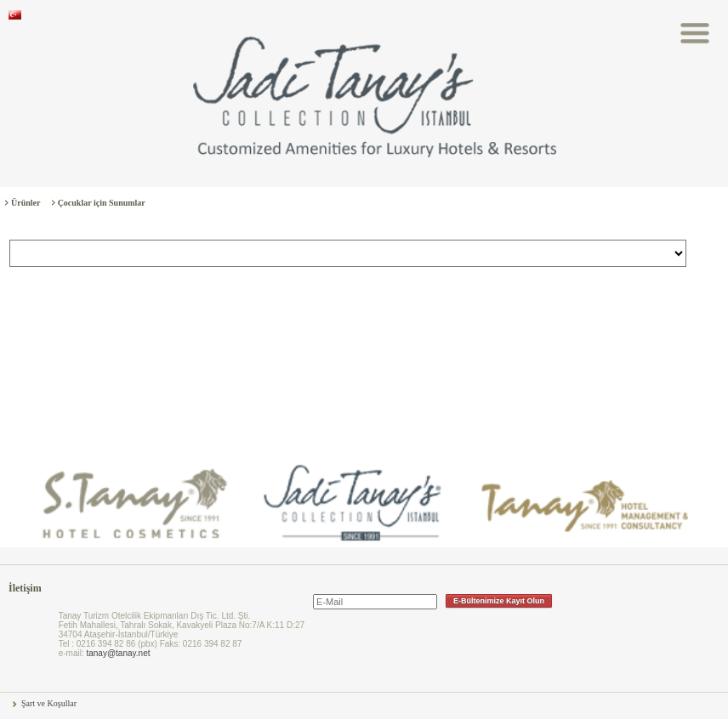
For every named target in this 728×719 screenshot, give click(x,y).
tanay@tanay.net (118, 653)
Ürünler (26, 203)
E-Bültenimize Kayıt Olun (499, 601)
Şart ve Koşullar (49, 703)
